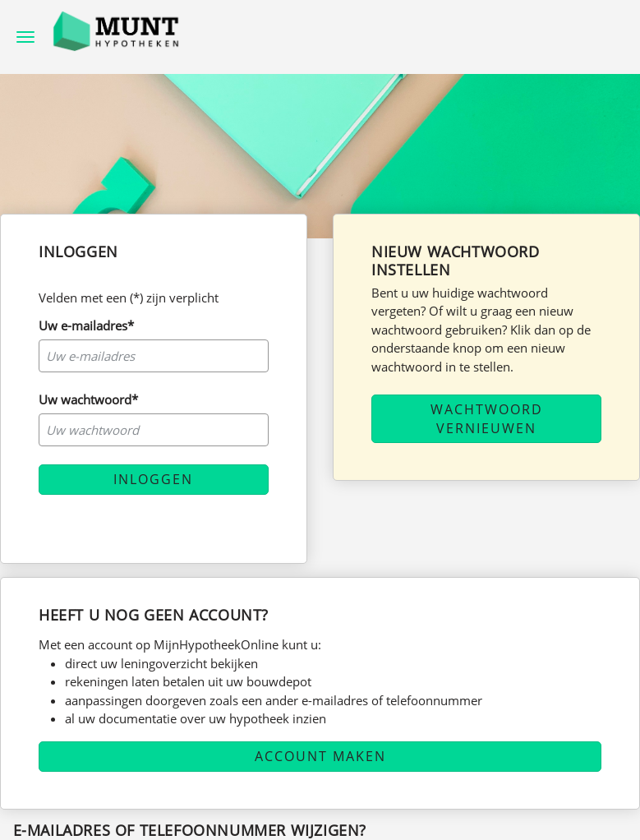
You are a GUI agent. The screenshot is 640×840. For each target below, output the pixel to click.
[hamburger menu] (25, 35)
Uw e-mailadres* (86, 325)
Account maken (320, 756)
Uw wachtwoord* (88, 399)
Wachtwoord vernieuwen (487, 419)
